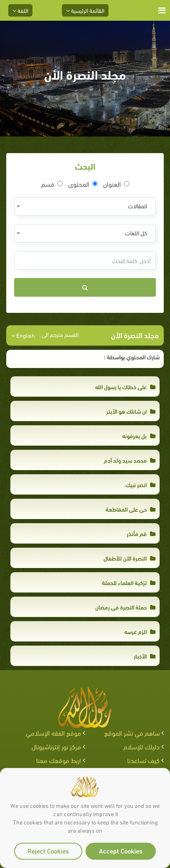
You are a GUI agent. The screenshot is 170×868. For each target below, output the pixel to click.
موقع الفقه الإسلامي (53, 733)
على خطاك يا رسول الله (125, 386)
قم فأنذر (141, 533)
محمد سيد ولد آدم (130, 460)
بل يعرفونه (139, 435)
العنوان (116, 184)
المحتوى (83, 184)
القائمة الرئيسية (85, 10)
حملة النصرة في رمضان (125, 607)
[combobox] (85, 206)
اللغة (20, 10)
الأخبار (145, 656)
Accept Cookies (121, 850)
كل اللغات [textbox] (136, 233)
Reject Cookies (48, 850)
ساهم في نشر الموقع (132, 733)
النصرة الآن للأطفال (129, 558)
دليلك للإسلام (142, 746)
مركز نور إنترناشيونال (56, 746)
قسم (52, 184)
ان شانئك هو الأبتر (131, 411)
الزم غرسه (140, 631)
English (23, 335)
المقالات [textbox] (138, 206)
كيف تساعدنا (143, 760)
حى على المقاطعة (131, 509)
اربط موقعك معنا (59, 760)
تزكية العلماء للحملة (129, 582)
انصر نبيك (140, 484)
